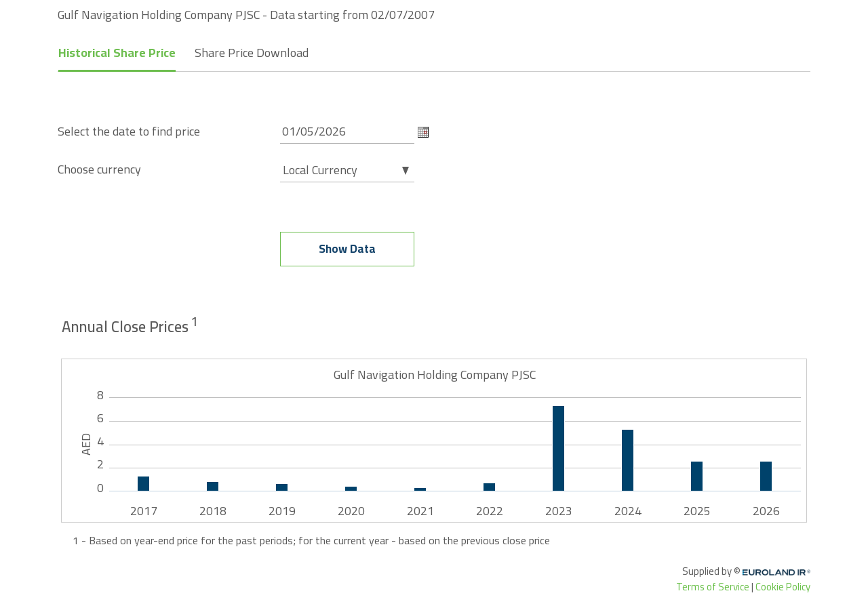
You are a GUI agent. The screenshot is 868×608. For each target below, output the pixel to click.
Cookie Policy (783, 587)
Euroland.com (781, 572)
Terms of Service (713, 587)
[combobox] (347, 165)
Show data (347, 249)
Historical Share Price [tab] (117, 53)
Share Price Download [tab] (252, 53)
